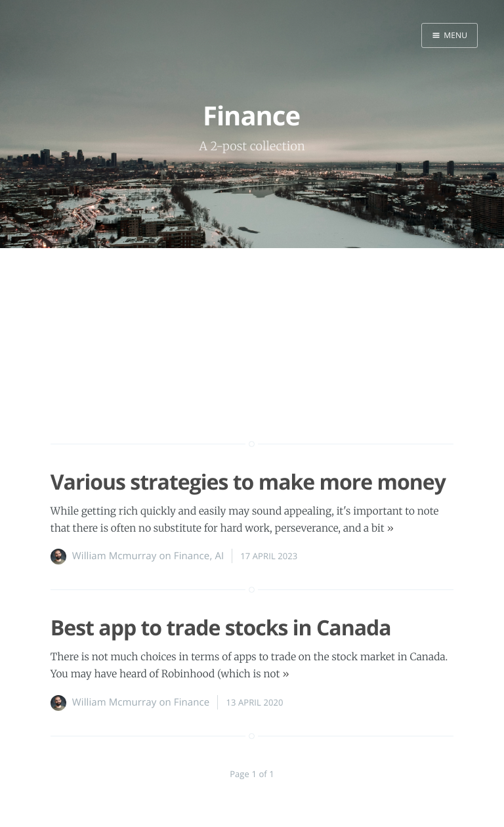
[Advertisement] (252, 369)
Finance (192, 556)
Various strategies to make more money (248, 482)
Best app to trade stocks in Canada (221, 628)
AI (219, 556)
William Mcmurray (115, 556)
